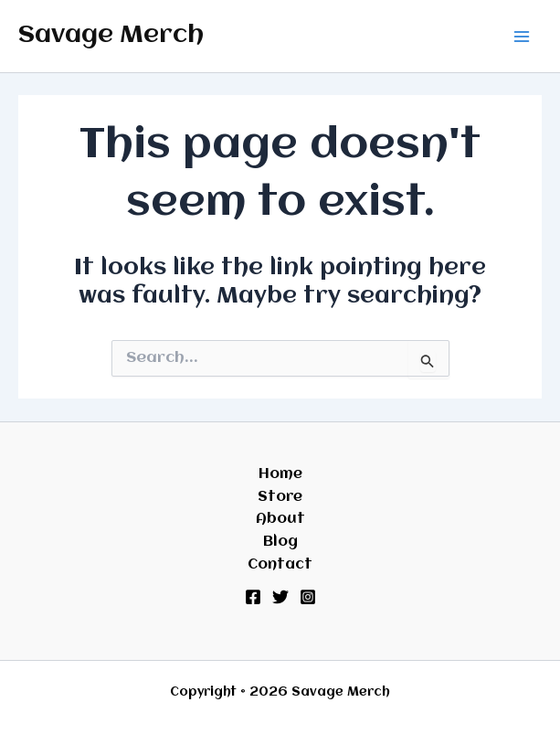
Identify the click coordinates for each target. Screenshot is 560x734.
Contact (280, 565)
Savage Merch (111, 36)
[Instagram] (308, 597)
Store (280, 497)
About (280, 519)
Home (280, 474)
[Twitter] (280, 597)
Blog (280, 542)
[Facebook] (253, 597)
